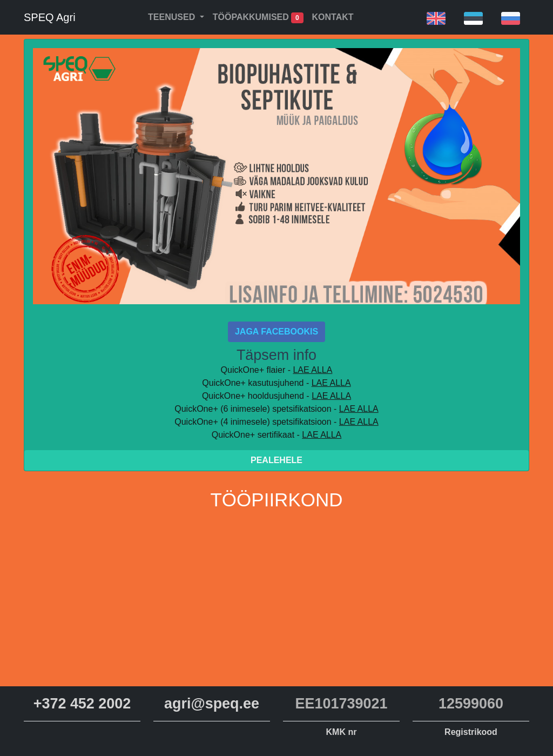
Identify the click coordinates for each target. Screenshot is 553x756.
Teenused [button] (173, 17)
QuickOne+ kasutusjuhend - (276, 383)
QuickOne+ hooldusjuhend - (276, 396)
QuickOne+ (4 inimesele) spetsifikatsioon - (276, 422)
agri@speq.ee (212, 704)
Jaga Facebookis (276, 332)
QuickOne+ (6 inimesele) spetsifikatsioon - (276, 409)
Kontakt (333, 17)
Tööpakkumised (258, 18)
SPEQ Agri (50, 17)
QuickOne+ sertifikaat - (277, 435)
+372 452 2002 (82, 704)
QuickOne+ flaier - (277, 370)
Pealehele (276, 460)
